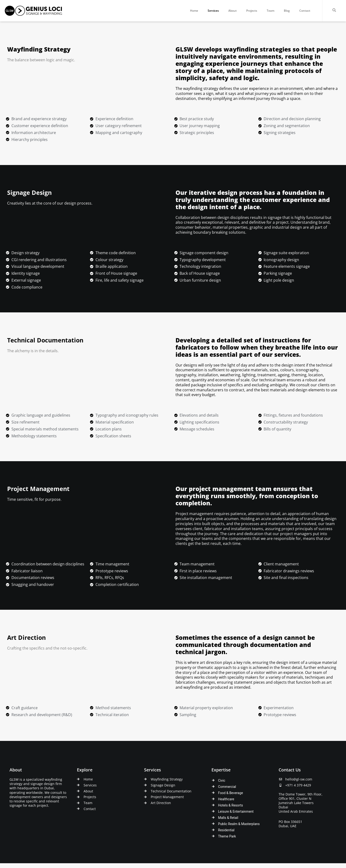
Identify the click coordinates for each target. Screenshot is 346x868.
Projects (252, 11)
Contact (305, 11)
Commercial (227, 786)
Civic (222, 780)
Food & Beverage (231, 792)
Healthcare (226, 798)
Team (271, 11)
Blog (287, 11)
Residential (226, 830)
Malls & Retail (228, 817)
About (233, 11)
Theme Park (227, 836)
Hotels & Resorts (231, 805)
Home (194, 11)
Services (213, 11)
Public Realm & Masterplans (239, 824)
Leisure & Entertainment (236, 811)
